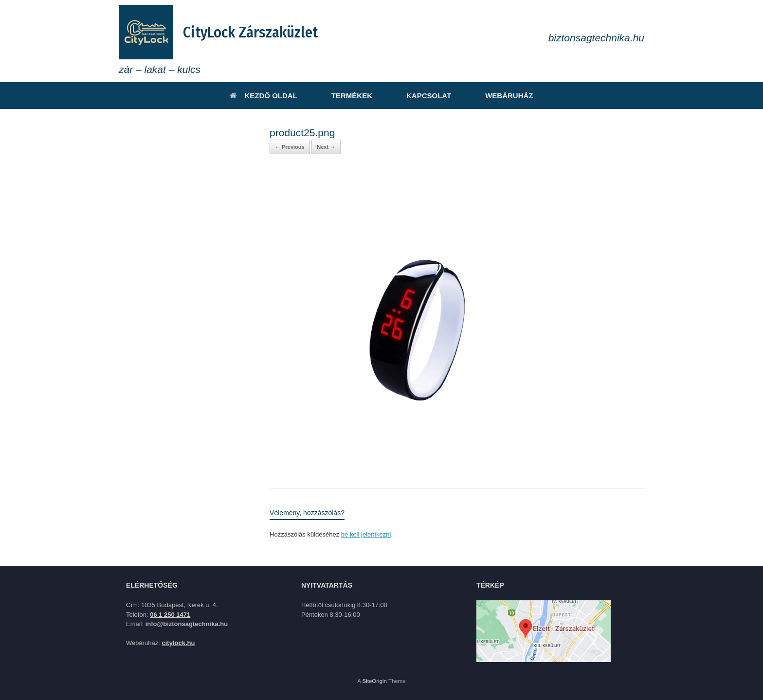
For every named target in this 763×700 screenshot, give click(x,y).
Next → (326, 147)
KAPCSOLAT (429, 96)
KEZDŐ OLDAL (263, 96)
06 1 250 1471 (170, 615)
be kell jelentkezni (366, 534)
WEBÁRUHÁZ (509, 96)
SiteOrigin (374, 681)
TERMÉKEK (352, 96)
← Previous (290, 147)
